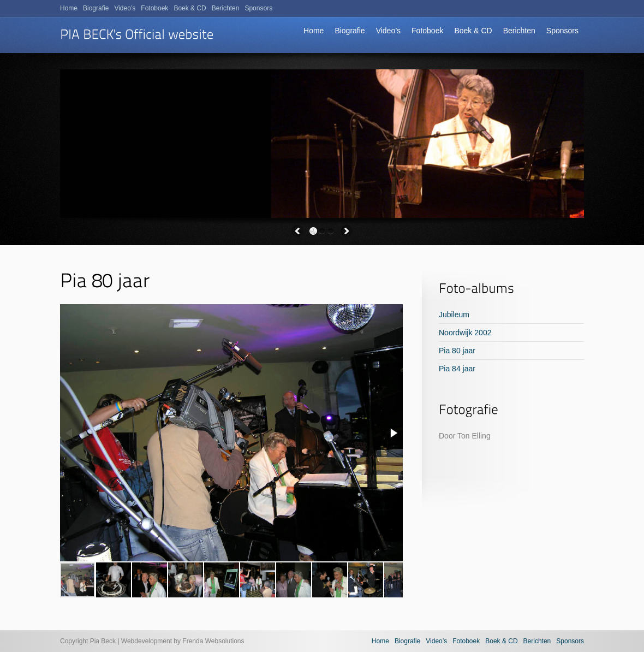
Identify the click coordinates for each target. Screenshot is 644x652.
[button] (393, 433)
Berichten (519, 31)
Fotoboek (427, 31)
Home (314, 31)
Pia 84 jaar (457, 369)
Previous (297, 231)
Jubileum (454, 315)
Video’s (388, 31)
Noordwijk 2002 (465, 333)
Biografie (350, 31)
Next (347, 231)
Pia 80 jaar (457, 351)
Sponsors (562, 31)
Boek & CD (473, 31)
